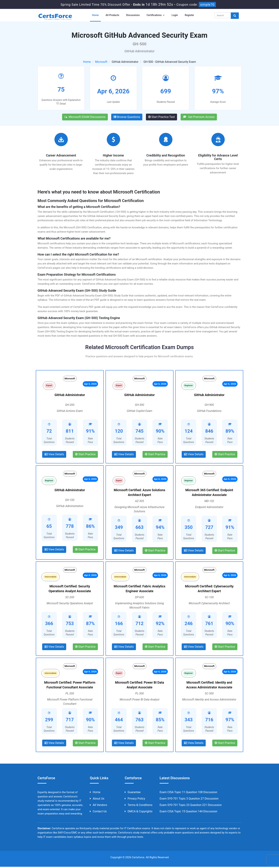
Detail (61, 104)
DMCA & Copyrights (139, 813)
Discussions (133, 15)
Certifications (156, 15)
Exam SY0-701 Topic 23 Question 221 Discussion (191, 806)
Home (95, 15)
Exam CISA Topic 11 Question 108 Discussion (188, 793)
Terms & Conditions (139, 806)
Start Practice (85, 455)
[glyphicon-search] (235, 16)
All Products (112, 15)
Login (175, 15)
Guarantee (133, 793)
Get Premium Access (199, 117)
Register (189, 15)
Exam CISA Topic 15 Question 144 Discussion (188, 813)
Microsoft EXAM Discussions (85, 117)
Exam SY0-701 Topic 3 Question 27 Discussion (189, 800)
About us (97, 800)
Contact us (98, 813)
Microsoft (101, 62)
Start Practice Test (161, 117)
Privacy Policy (135, 800)
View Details (54, 455)
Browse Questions (127, 117)
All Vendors (98, 806)
